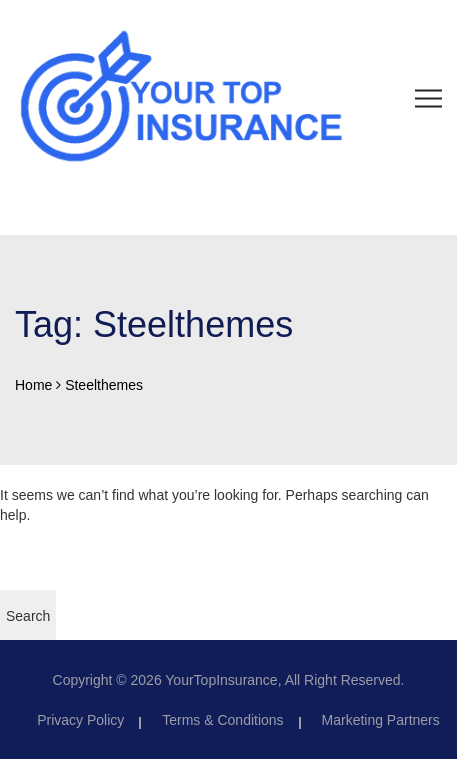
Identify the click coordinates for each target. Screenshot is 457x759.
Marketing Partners (381, 720)
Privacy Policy (80, 720)
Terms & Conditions (222, 720)
